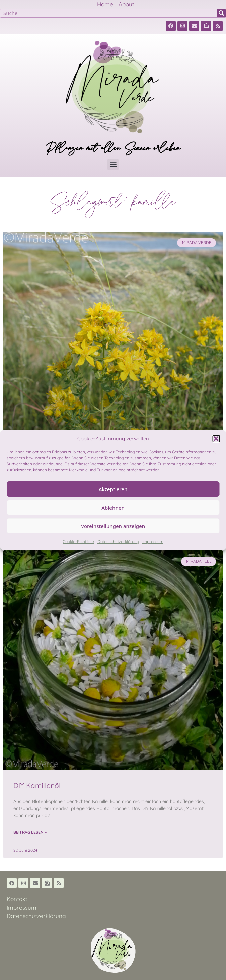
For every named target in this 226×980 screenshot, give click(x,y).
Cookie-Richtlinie (78, 542)
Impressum (153, 542)
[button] (216, 439)
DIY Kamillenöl (37, 785)
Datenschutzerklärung (118, 542)
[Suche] (221, 13)
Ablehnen (113, 508)
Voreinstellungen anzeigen (113, 526)
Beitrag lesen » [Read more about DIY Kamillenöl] (30, 832)
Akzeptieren (113, 489)
